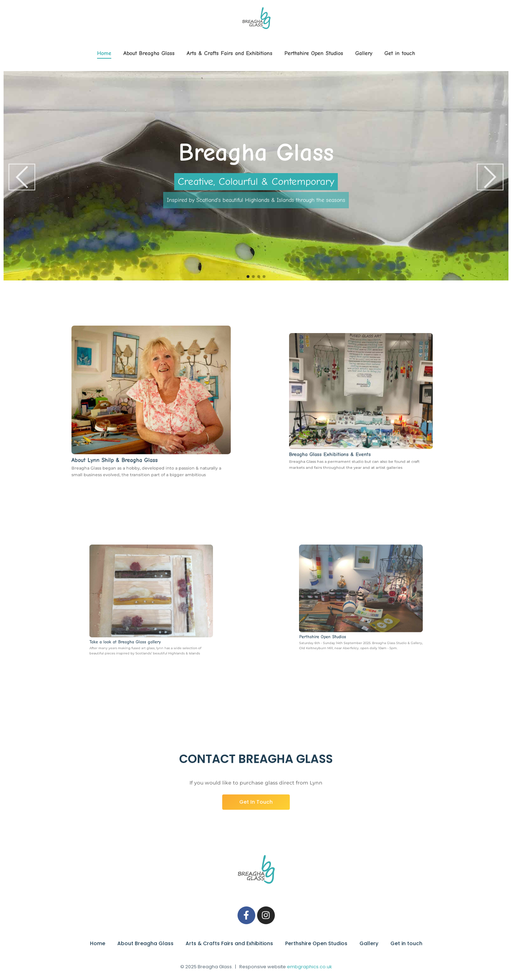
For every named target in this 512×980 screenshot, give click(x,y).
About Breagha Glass (149, 53)
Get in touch (400, 53)
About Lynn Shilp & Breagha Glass (124, 444)
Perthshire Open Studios (314, 53)
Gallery (364, 53)
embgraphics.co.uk (310, 967)
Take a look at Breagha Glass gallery (136, 625)
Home (104, 53)
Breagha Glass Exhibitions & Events (341, 435)
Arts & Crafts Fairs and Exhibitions (230, 53)
